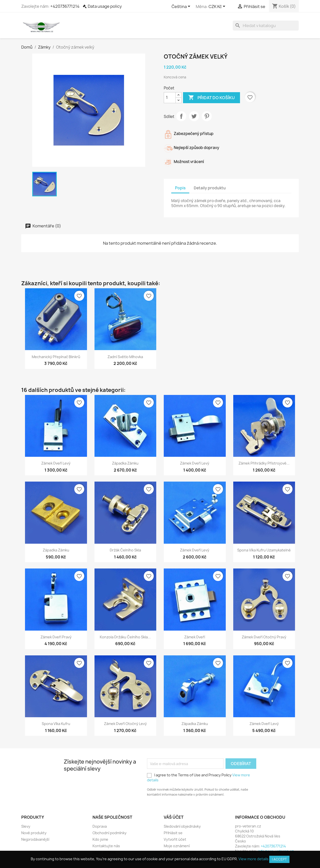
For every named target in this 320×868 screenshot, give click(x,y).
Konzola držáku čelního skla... (125, 637)
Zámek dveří (195, 637)
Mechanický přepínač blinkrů (56, 357)
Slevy (26, 826)
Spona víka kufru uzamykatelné (264, 550)
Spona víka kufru (56, 724)
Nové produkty (34, 833)
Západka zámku (125, 463)
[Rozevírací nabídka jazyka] (182, 7)
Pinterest (207, 116)
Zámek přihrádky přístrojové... (264, 463)
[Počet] (170, 98)
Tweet (194, 116)
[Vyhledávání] (266, 26)
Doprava (100, 826)
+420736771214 (65, 6)
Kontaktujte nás (106, 846)
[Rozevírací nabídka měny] (218, 7)
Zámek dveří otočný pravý (264, 637)
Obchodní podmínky (109, 833)
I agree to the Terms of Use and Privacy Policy (198, 777)
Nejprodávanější (35, 839)
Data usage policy (105, 6)
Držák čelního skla (125, 550)
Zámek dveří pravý (56, 637)
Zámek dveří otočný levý (125, 724)
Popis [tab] (180, 188)
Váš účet (174, 817)
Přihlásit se (173, 833)
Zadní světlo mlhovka (125, 357)
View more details (253, 859)
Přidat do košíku (211, 98)
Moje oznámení (177, 846)
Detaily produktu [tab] (210, 188)
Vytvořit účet (175, 839)
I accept (279, 859)
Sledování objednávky (182, 826)
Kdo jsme (100, 839)
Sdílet (181, 116)
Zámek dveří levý (56, 463)
